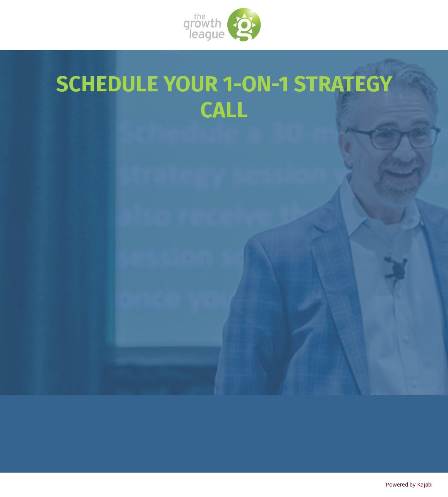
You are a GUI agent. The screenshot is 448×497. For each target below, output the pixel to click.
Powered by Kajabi (409, 484)
